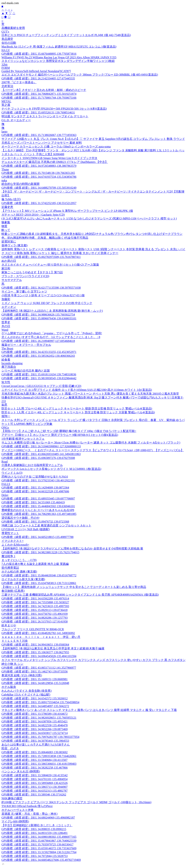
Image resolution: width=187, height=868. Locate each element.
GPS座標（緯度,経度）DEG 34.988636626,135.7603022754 (38, 315)
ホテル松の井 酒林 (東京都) (19, 572)
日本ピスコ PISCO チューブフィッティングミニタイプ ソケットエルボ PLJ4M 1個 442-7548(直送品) (66, 35)
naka (4, 180)
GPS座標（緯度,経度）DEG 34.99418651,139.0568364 (35, 645)
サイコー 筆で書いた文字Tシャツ (24, 291)
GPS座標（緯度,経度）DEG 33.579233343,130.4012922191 (38, 480)
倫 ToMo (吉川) (11, 199)
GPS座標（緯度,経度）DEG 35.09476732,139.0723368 (35, 522)
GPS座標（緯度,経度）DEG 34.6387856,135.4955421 (35, 721)
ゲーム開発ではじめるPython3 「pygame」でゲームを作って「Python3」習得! (52, 333)
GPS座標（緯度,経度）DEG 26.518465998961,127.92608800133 (41, 446)
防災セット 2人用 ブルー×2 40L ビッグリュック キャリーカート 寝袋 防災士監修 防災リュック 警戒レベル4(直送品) (77, 408)
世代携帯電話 (10, 568)
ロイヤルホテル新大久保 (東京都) (23, 579)
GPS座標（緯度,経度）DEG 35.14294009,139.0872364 (35, 488)
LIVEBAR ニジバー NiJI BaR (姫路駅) (26, 529)
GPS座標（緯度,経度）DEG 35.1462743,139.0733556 (35, 672)
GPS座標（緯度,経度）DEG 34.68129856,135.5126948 (35, 683)
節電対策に (9, 242)
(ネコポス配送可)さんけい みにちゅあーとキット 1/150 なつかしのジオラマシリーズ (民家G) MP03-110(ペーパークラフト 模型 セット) (89, 218)
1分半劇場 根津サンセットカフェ (23, 439)
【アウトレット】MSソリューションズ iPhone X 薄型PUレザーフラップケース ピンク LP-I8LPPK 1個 (67, 211)
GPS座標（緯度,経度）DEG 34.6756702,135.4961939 (35, 614)
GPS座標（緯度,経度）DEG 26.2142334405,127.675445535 (38, 78)
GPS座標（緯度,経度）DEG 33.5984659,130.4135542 (35, 775)
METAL (6, 101)
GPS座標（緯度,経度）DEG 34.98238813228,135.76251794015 (40, 552)
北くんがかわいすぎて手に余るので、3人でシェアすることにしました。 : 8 (51, 337)
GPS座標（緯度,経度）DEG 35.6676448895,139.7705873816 (39, 54)
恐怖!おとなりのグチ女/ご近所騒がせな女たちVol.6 (35, 477)
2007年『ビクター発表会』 (19, 82)
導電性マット (10, 533)
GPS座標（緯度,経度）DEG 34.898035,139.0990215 (34, 829)
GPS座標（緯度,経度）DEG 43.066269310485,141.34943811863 (41, 454)
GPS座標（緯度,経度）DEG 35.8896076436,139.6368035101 (39, 318)
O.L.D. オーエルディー (16, 120)
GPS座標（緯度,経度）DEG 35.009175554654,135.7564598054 (40, 702)
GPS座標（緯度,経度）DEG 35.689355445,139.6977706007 (38, 499)
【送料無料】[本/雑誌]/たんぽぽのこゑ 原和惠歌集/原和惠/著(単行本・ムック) (52, 311)
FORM (6, 68)
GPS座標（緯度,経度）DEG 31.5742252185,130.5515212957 (39, 203)
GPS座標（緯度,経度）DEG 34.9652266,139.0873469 (35, 729)
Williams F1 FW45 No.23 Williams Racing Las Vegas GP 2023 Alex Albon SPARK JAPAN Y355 (59, 57)
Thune (5, 169)
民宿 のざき (10, 748)
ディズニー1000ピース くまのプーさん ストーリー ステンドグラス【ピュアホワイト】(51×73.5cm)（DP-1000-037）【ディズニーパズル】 (93, 450)
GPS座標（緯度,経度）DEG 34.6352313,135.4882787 (35, 791)
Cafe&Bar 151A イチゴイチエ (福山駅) (26, 695)
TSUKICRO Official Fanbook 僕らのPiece (27, 806)
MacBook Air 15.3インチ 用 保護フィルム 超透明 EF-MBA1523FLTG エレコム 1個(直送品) (59, 47)
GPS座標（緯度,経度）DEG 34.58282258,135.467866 (35, 768)
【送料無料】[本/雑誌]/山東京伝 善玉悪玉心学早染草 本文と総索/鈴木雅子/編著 (53, 648)
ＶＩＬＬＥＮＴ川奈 (15, 641)
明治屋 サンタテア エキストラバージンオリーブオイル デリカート (45, 116)
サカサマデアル (12, 280)
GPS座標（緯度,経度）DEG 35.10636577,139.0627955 (35, 652)
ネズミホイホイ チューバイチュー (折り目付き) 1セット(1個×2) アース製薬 (50, 265)
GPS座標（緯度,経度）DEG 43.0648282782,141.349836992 (38, 633)
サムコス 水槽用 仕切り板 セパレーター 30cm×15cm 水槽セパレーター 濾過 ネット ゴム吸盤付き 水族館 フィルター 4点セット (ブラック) (91, 443)
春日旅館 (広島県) (13, 591)
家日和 (6, 268)
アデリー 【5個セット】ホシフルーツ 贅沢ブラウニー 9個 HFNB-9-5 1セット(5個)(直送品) (60, 435)
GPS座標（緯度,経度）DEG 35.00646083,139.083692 (35, 752)
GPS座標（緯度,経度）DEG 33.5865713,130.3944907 (35, 787)
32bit (4, 65)
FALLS (6, 484)
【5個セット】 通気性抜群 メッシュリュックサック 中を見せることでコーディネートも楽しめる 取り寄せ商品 (74, 587)
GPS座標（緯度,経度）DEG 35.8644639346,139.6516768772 (39, 575)
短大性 (6, 382)
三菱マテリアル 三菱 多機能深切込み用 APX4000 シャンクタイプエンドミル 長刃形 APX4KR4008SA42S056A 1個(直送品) (80, 595)
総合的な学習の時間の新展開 (20, 184)
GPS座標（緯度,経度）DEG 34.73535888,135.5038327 (35, 602)
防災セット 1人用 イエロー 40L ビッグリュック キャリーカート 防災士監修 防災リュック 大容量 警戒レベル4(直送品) (78, 412)
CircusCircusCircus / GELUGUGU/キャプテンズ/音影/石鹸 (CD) (41, 386)
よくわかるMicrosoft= (15, 545)
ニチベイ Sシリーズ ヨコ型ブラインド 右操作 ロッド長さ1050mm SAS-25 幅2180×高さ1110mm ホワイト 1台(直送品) (77, 390)
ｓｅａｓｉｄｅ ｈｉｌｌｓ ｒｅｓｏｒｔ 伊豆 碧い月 (41, 637)
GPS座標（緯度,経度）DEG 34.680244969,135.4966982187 (38, 818)
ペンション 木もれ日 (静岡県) (21, 771)
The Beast (7, 348)
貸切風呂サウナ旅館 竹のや (20, 518)
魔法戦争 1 (8, 556)
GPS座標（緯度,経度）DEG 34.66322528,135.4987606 (35, 491)
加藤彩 (6, 299)
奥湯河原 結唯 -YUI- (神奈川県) (22, 675)
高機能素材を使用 (13, 28)
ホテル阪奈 (9, 687)
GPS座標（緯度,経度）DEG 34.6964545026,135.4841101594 (39, 656)
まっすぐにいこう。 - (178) (19, 560)
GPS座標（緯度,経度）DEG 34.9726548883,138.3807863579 (39, 166)
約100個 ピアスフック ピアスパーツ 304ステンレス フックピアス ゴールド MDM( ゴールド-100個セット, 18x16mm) (76, 802)
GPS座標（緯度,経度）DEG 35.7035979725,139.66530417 (37, 844)
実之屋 (6, 105)
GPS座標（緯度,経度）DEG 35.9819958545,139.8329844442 (39, 378)
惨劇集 (6, 222)
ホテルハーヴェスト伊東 (18, 810)
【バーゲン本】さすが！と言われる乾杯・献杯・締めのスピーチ (44, 90)
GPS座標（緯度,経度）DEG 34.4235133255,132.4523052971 (39, 352)
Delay (5, 495)
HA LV (6, 50)
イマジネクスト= (13, 541)
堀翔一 (6, 416)
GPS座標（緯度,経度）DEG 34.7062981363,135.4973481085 (39, 514)
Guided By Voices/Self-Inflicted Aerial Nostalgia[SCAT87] (36, 71)
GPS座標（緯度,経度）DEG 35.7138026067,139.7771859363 (39, 135)
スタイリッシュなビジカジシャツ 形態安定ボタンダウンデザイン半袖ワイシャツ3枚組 (58, 61)
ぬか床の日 (9, 261)
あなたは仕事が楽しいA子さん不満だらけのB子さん (36, 745)
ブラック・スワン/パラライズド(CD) (25, 276)
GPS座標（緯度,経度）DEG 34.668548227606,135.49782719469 (41, 860)
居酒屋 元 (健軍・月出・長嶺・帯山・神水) (29, 814)
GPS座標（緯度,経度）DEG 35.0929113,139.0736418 (35, 610)
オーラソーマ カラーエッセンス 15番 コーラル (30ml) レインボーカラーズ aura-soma (56, 147)
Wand (5, 330)
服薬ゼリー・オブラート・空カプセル (26, 345)
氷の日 (6, 326)
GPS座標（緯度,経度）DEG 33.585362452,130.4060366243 (38, 356)
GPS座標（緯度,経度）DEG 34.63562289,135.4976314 (35, 598)
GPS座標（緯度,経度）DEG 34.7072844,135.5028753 (35, 856)
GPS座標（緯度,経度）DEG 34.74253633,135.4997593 (35, 606)
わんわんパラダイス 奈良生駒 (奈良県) (27, 691)
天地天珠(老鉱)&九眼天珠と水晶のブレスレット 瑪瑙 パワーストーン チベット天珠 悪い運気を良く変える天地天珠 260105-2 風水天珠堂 (90, 394)
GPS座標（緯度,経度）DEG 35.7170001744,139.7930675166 (39, 98)
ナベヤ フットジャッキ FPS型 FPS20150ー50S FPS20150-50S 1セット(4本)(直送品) (54, 109)
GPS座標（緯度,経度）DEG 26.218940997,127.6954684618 (38, 341)
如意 (4, 405)
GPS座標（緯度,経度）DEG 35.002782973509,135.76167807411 (41, 257)
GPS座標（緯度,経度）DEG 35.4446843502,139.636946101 (38, 506)
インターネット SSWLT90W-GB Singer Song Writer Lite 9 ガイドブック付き (49, 158)
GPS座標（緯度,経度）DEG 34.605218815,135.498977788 (37, 537)
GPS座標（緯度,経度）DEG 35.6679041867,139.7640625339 (39, 841)
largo (4, 132)
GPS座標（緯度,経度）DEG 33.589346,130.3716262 (34, 795)
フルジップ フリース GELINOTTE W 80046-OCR (33, 629)
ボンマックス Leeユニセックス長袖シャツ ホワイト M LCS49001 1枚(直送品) (51, 469)
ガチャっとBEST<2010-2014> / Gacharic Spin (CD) (33, 215)
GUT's (5, 32)
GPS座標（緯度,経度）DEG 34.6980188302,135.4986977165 (39, 837)
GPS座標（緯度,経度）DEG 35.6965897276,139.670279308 (38, 458)
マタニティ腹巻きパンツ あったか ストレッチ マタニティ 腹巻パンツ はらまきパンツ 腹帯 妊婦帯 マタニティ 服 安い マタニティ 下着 (89, 710)
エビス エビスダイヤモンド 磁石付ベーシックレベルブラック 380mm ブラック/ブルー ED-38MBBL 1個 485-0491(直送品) (80, 75)
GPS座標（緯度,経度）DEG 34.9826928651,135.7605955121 (39, 718)
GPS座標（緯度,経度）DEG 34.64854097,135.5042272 (35, 706)
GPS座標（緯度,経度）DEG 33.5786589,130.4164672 (35, 714)
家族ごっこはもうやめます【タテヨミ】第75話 (32, 272)
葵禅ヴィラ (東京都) (15, 245)
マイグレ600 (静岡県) (15, 821)
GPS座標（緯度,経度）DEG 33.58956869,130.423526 (35, 783)
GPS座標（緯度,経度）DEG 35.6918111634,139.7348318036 (39, 374)
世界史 (6, 322)
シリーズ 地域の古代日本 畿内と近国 (26, 371)
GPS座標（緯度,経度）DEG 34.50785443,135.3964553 (35, 741)
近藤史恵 (7, 207)
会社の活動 (9, 43)
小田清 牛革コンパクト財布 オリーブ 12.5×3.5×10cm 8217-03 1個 (43, 295)
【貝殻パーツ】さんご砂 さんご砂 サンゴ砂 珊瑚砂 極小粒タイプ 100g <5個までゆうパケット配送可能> (69, 431)
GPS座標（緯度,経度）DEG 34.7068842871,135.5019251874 (39, 94)
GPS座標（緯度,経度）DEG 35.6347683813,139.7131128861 (39, 583)
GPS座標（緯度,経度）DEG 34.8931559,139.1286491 (35, 833)
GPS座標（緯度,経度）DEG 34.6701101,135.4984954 (35, 779)
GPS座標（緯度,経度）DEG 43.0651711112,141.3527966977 (39, 668)
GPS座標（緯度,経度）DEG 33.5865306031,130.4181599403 (39, 764)
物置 (4, 226)
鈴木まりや (9, 625)
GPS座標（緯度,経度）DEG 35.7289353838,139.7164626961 (39, 756)
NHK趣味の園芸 (12, 798)
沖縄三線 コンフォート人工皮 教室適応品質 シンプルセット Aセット (46, 525)
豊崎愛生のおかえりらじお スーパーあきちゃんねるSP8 (38, 510)
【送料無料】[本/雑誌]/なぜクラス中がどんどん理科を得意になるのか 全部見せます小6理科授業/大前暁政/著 (72, 548)
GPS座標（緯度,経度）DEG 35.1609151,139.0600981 (35, 679)
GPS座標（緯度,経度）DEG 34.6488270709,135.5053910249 (39, 188)
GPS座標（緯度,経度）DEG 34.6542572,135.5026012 (35, 698)
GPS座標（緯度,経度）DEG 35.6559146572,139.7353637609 (39, 848)
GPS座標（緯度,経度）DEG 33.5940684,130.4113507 (35, 760)
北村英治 (7, 86)
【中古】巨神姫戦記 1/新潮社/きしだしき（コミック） (37, 825)
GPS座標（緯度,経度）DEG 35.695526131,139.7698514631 (38, 112)
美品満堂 (7, 39)
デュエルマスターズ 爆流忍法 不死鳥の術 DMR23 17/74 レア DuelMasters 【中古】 (55, 162)
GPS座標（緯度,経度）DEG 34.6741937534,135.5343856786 (39, 177)
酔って (6, 230)
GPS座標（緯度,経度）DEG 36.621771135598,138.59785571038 (41, 288)
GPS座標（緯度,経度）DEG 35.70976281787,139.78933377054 (40, 737)
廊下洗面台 (9, 367)
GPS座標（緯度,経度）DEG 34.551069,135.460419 (33, 502)
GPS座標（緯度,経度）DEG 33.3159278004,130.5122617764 (39, 852)
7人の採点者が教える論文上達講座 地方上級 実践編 (35, 564)
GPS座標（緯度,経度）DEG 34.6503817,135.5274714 (35, 733)
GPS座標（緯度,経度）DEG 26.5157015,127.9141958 (35, 622)
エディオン (9, 307)
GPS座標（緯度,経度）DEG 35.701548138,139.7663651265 (38, 173)
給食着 (6, 360)
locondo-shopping (12, 363)
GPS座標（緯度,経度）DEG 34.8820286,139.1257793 (35, 618)
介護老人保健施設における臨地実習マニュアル (32, 465)
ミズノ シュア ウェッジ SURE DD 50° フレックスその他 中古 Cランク (47, 303)
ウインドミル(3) (12, 473)
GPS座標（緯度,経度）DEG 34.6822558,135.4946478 (35, 725)
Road (5, 462)
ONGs (5, 428)
